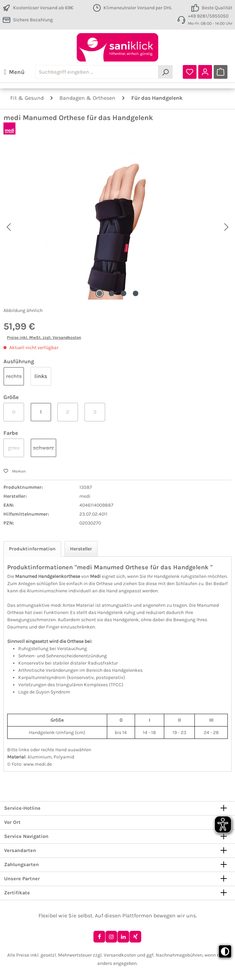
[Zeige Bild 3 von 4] (123, 293)
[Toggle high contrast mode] (225, 951)
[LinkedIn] (123, 937)
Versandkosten (120, 955)
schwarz (45, 451)
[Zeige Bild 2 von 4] (111, 293)
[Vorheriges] (9, 226)
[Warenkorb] (221, 72)
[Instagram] (111, 937)
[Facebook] (99, 937)
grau (16, 451)
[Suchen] (165, 72)
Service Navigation (26, 837)
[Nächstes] (226, 226)
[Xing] (135, 937)
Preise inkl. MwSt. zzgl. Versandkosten (44, 337)
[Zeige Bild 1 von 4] (99, 293)
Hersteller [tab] (81, 549)
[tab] (32, 549)
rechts (15, 379)
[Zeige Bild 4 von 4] (135, 293)
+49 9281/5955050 (208, 16)
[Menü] (14, 72)
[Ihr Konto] (205, 72)
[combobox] (97, 72)
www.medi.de (38, 764)
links (41, 376)
